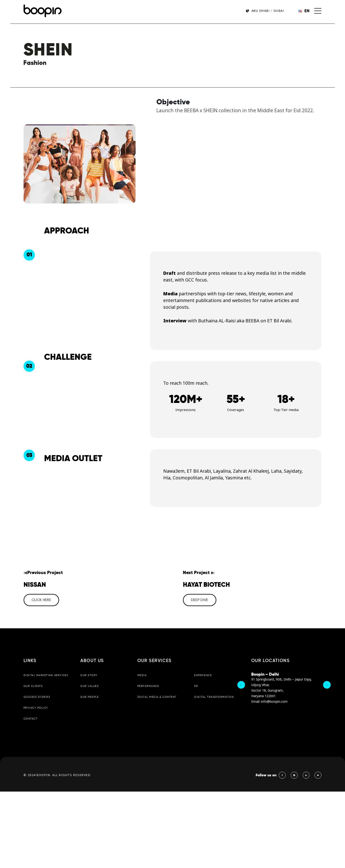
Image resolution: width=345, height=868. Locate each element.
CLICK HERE (41, 600)
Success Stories (37, 697)
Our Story (89, 675)
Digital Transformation (214, 697)
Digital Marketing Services (46, 675)
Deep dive (199, 600)
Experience (203, 675)
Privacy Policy (36, 708)
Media (142, 675)
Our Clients (33, 686)
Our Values (89, 686)
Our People (89, 697)
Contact (30, 718)
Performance (148, 686)
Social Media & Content (157, 697)
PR (196, 686)
